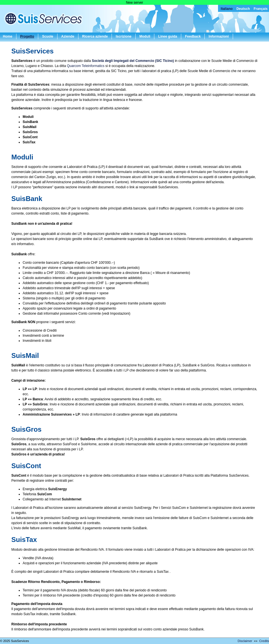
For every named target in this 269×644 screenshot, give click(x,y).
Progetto (27, 36)
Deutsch (243, 9)
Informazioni (219, 36)
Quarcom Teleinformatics (86, 66)
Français (261, 9)
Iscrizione (124, 36)
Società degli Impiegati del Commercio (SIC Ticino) (133, 61)
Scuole (48, 36)
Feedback (193, 36)
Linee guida (168, 36)
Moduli (145, 36)
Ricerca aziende (95, 36)
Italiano (227, 9)
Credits (264, 641)
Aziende (68, 36)
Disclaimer (245, 641)
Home (8, 36)
